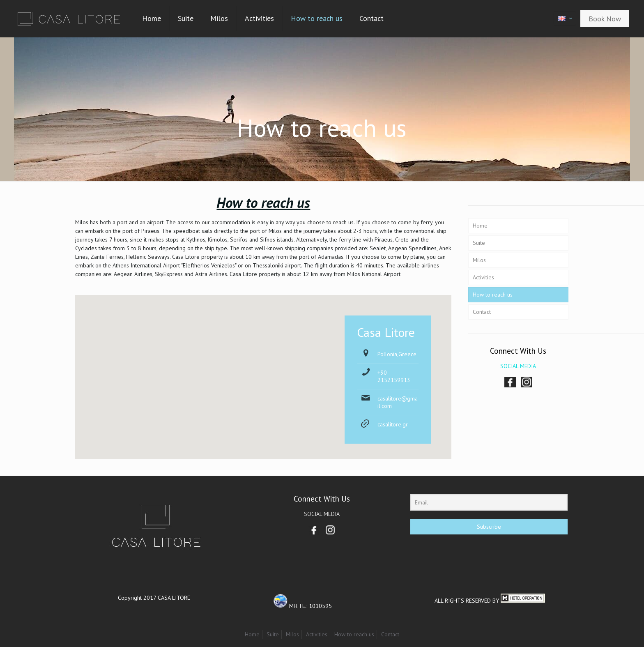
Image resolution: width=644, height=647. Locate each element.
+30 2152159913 (394, 376)
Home (480, 226)
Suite (479, 243)
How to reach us (493, 295)
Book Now (605, 19)
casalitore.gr (393, 424)
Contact (482, 312)
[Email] (489, 502)
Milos (479, 260)
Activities (483, 277)
